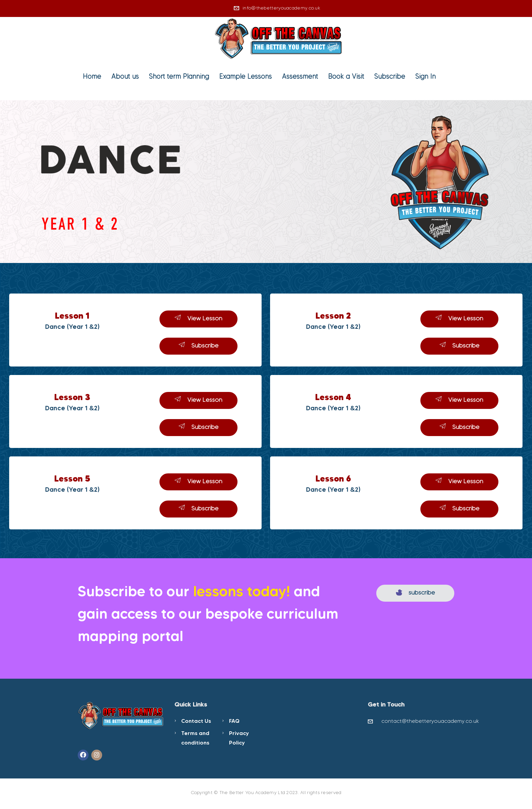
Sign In (425, 76)
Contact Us (196, 721)
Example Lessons (245, 76)
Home (92, 76)
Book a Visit (346, 76)
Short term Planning (179, 76)
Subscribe (390, 76)
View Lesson (198, 318)
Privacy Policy (239, 738)
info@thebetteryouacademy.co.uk (281, 8)
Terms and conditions (195, 738)
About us (125, 76)
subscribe (415, 592)
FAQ (234, 721)
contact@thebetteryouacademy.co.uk (430, 721)
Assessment (300, 76)
